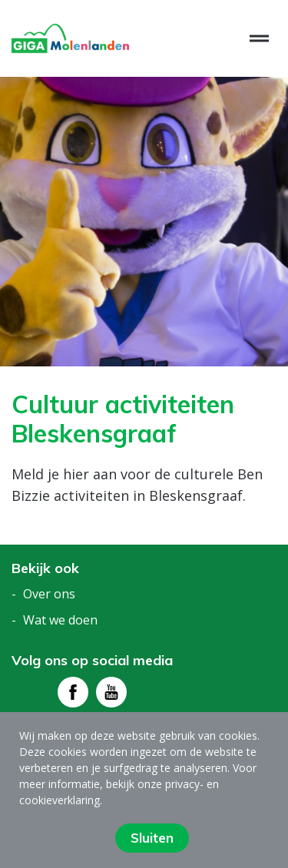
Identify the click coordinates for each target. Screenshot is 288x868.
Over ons (49, 594)
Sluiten (152, 838)
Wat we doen (60, 620)
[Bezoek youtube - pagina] (111, 692)
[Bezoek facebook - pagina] (73, 692)
